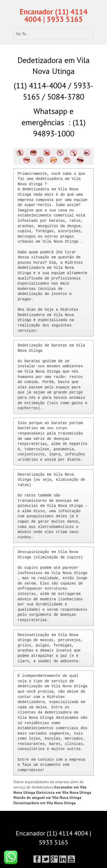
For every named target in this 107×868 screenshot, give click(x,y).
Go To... (23, 34)
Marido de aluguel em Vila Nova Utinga (47, 798)
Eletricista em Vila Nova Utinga (64, 792)
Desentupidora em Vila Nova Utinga (45, 803)
